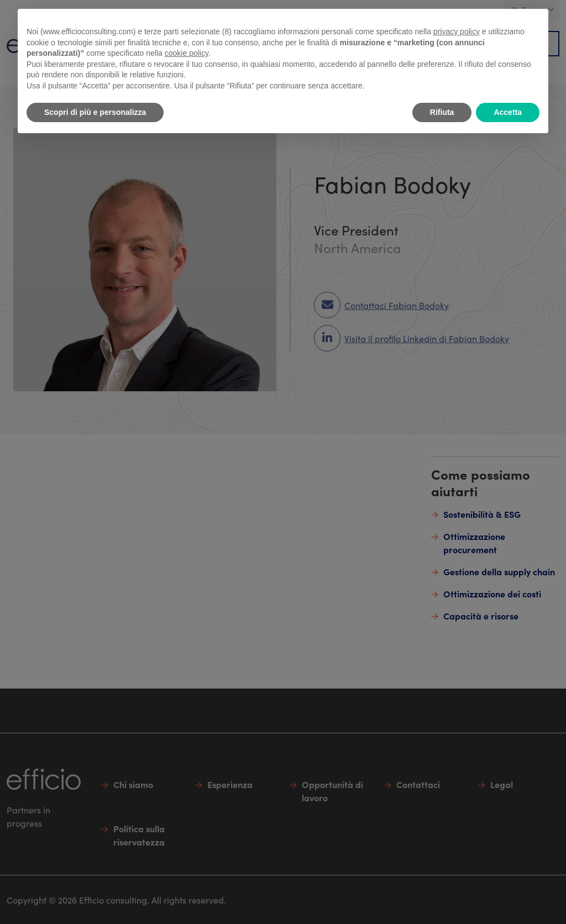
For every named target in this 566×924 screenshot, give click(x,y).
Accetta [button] (508, 112)
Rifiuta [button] (442, 112)
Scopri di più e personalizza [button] (95, 112)
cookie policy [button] (187, 53)
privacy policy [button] (457, 32)
